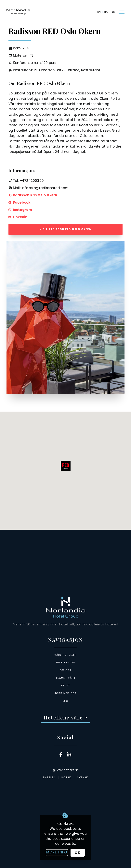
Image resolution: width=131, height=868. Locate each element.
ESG (65, 701)
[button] (65, 718)
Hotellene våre (63, 717)
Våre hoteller (65, 655)
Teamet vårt (66, 678)
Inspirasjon (66, 663)
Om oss (65, 670)
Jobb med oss (65, 693)
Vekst (66, 686)
